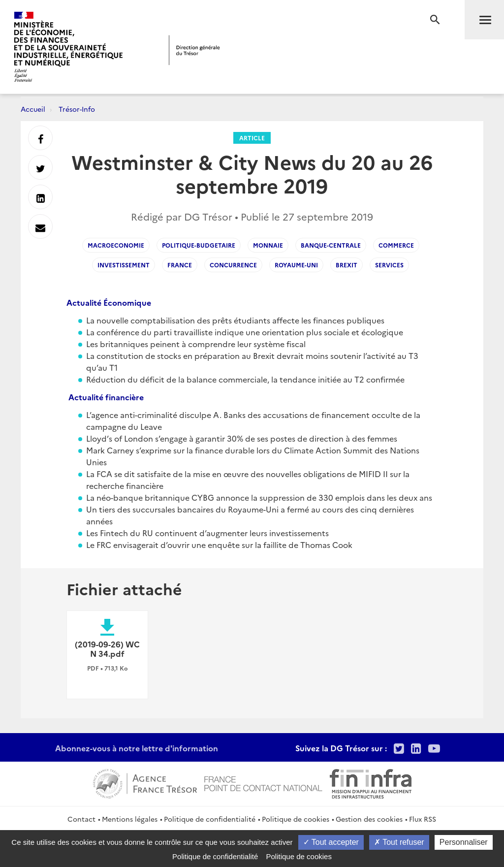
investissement (124, 265)
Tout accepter (331, 842)
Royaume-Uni (296, 265)
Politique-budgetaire (199, 245)
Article (252, 138)
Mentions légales (130, 819)
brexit (346, 265)
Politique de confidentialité (210, 819)
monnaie (268, 245)
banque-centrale (331, 245)
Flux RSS (423, 819)
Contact (81, 819)
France (180, 265)
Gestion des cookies (369, 819)
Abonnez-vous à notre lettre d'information (137, 748)
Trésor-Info (77, 109)
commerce (396, 245)
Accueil (33, 109)
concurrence (233, 265)
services (389, 265)
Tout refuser (399, 842)
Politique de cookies (296, 819)
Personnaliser (464, 842)
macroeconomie (116, 245)
